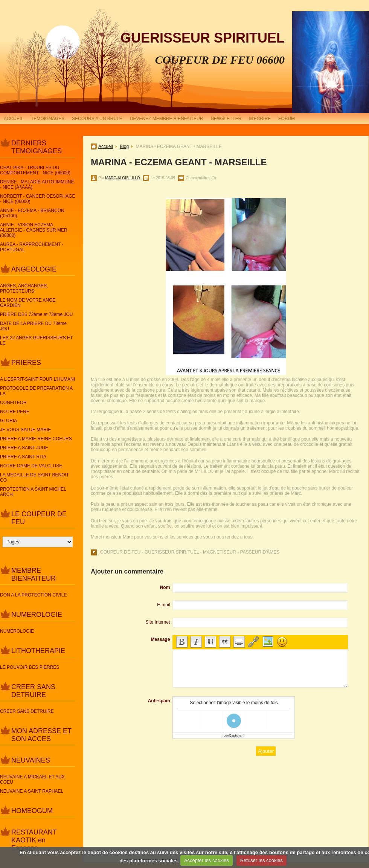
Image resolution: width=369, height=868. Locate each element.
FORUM (287, 119)
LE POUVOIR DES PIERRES (30, 667)
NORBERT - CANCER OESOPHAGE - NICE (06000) (38, 199)
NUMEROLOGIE (37, 615)
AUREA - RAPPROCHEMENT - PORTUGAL (32, 247)
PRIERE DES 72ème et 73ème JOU (36, 314)
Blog (124, 146)
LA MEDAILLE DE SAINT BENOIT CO (34, 477)
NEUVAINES (31, 760)
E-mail (163, 605)
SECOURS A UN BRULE (97, 119)
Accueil (106, 146)
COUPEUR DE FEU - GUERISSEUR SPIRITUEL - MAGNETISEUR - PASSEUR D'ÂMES (190, 552)
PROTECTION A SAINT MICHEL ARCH (33, 492)
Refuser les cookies (262, 860)
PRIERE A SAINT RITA (23, 457)
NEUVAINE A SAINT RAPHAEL (32, 791)
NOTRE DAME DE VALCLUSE (31, 466)
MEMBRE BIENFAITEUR (34, 574)
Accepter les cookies (207, 860)
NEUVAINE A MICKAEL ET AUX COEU (32, 780)
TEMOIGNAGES (48, 119)
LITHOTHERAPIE (38, 651)
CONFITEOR (13, 403)
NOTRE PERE (15, 412)
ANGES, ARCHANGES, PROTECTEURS (24, 288)
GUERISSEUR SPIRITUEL (203, 38)
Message (161, 639)
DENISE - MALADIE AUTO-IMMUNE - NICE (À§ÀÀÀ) (37, 185)
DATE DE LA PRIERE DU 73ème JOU (33, 326)
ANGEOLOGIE (34, 269)
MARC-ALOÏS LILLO (122, 178)
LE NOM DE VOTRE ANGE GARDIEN (28, 303)
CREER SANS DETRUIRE (33, 691)
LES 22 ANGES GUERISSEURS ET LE (36, 340)
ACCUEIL (14, 119)
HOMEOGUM (32, 811)
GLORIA (8, 421)
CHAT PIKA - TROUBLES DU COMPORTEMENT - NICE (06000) (35, 170)
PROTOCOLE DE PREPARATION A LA (36, 391)
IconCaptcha (232, 735)
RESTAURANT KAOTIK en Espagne (34, 840)
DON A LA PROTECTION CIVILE (33, 595)
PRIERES (26, 363)
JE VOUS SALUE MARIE (25, 430)
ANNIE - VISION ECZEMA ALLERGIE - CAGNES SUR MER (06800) (34, 230)
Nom (165, 587)
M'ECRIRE (260, 119)
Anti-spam (159, 701)
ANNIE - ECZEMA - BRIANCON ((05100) (32, 213)
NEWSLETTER (226, 119)
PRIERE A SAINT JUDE (24, 448)
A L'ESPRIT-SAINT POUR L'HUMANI (37, 379)
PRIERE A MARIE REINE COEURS (36, 439)
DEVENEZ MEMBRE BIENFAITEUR (167, 119)
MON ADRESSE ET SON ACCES (41, 735)
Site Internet (158, 622)
